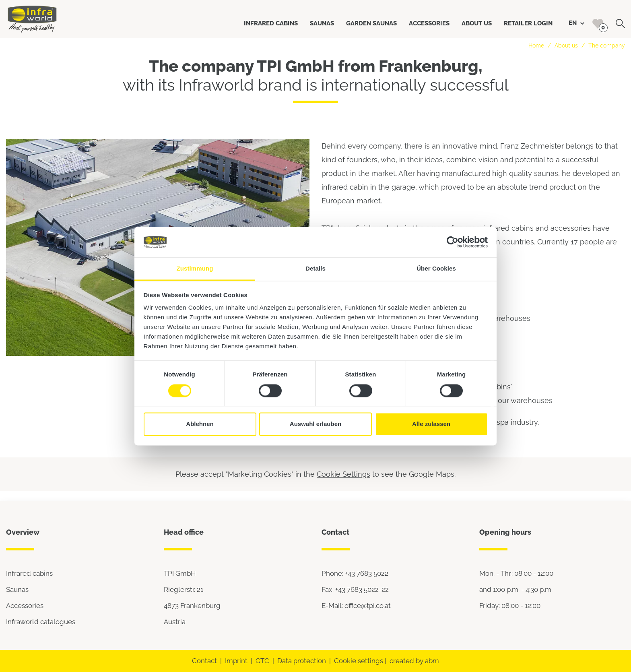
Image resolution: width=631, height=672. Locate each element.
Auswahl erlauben (315, 424)
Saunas (17, 589)
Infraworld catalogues (41, 622)
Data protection (302, 661)
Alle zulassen (431, 424)
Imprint (236, 661)
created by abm (414, 661)
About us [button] (477, 23)
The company (607, 45)
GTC (262, 661)
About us (566, 45)
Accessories (25, 606)
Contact (204, 661)
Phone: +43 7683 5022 (355, 573)
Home (536, 45)
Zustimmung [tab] (195, 269)
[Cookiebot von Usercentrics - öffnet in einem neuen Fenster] (453, 242)
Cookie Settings (343, 474)
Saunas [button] (322, 23)
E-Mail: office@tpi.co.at (356, 606)
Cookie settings (359, 661)
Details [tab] (315, 269)
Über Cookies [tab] (436, 269)
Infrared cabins (29, 573)
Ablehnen (200, 424)
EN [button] (576, 23)
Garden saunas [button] (371, 23)
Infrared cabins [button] (271, 23)
